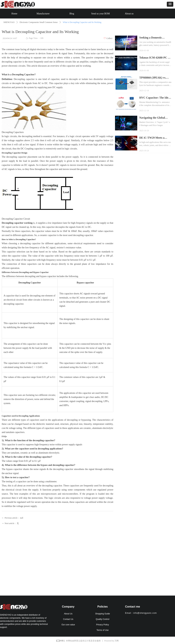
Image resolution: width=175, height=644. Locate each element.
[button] (170, 4)
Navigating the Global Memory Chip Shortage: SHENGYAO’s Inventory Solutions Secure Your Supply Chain (154, 118)
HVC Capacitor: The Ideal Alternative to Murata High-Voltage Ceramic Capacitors (155, 98)
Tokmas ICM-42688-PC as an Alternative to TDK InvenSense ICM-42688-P (155, 58)
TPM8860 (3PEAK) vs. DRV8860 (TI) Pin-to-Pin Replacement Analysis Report (154, 78)
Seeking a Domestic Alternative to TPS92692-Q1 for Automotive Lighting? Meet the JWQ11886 (154, 38)
